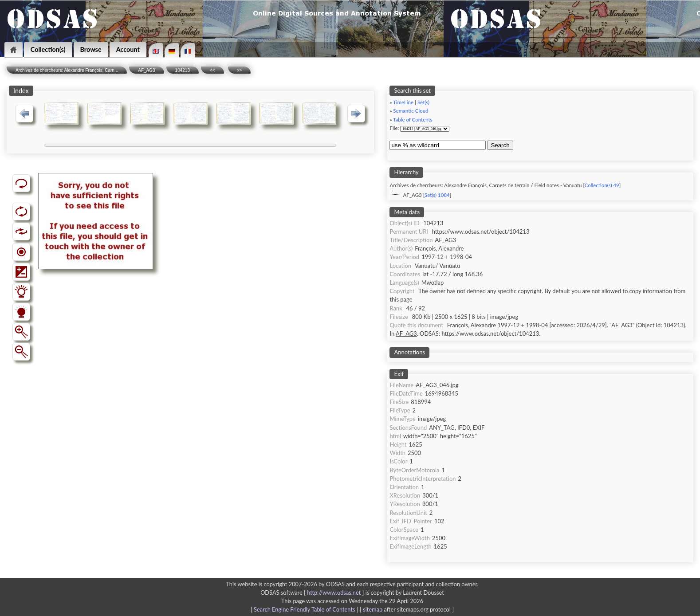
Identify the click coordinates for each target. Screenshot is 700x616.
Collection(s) (48, 49)
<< (212, 70)
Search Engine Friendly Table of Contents (304, 609)
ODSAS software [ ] (313, 592)
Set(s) (423, 102)
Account (128, 49)
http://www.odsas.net (334, 592)
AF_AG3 (146, 70)
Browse (91, 49)
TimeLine (403, 102)
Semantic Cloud (411, 111)
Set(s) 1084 (437, 195)
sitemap (373, 609)
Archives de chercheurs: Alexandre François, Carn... (67, 70)
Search (500, 145)
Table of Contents (413, 120)
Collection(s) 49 (602, 185)
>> (240, 70)
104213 (183, 70)
